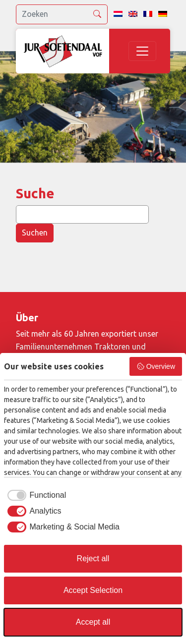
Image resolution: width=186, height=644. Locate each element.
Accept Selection (93, 590)
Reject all (93, 558)
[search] (62, 14)
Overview (156, 366)
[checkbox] (35, 495)
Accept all (93, 622)
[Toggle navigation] (142, 51)
